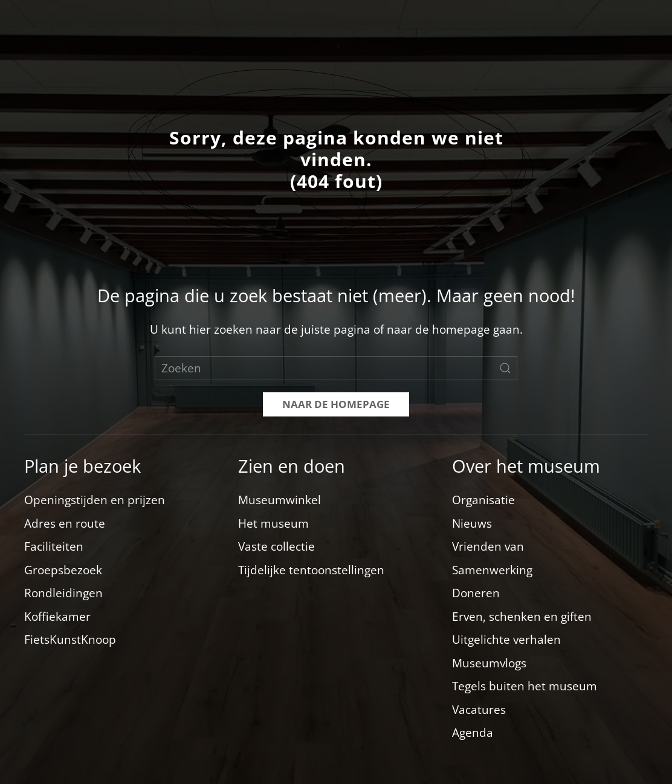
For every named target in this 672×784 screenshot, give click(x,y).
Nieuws (472, 523)
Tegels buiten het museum (525, 686)
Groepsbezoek (63, 570)
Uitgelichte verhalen (506, 640)
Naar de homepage (336, 404)
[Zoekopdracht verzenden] (505, 368)
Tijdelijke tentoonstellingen (311, 570)
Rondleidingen (63, 593)
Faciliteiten (54, 546)
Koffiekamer (57, 617)
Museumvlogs (489, 663)
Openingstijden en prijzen (95, 500)
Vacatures (479, 710)
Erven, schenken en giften (522, 617)
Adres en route (65, 523)
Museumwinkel (279, 500)
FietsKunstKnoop (70, 640)
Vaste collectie (276, 546)
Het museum (273, 523)
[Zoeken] (336, 368)
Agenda (473, 733)
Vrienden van (488, 546)
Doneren (476, 593)
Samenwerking (492, 570)
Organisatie (483, 500)
